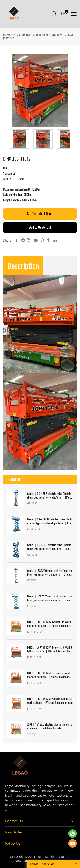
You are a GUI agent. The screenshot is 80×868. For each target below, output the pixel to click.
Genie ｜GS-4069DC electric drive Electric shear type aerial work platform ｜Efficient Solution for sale (50, 521)
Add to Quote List (40, 227)
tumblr (49, 241)
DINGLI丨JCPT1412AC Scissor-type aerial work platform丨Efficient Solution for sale (50, 701)
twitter (29, 241)
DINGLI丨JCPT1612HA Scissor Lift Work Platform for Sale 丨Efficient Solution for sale (49, 624)
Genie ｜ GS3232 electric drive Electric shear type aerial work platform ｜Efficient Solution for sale (50, 598)
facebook (17, 241)
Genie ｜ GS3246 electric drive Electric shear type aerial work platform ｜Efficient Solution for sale (50, 573)
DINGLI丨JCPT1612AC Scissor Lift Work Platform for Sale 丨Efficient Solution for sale (49, 675)
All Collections (22, 35)
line (23, 241)
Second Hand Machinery (47, 35)
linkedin (55, 241)
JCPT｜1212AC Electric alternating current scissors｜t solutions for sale (50, 726)
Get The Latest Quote (40, 214)
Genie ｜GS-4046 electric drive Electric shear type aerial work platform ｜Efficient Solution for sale (49, 547)
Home (7, 35)
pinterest (42, 241)
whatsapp (36, 241)
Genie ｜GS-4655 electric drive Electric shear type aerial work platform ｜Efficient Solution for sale (49, 496)
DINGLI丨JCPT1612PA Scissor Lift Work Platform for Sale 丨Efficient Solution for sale (50, 650)
